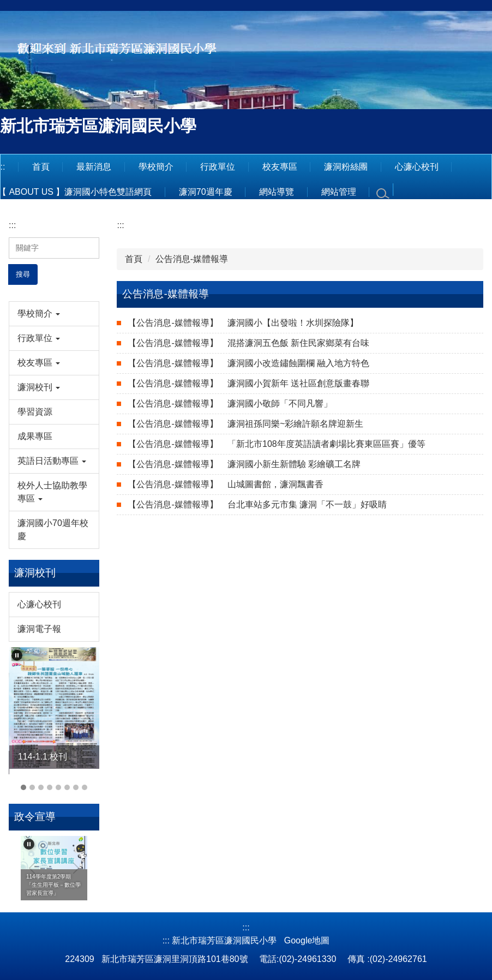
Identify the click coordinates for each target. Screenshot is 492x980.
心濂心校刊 (417, 167)
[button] (54, 314)
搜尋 (23, 274)
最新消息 (94, 167)
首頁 (41, 167)
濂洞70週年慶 (206, 192)
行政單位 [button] (218, 167)
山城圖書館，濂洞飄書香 (226, 484)
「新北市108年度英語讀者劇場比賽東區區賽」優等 (276, 444)
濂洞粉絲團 (346, 167)
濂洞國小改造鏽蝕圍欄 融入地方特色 (248, 363)
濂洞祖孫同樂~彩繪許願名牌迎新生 (245, 424)
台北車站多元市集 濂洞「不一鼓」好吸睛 (257, 504)
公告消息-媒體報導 (192, 259)
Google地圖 (307, 940)
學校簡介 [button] (156, 167)
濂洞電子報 (39, 629)
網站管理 (339, 192)
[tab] (23, 787)
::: (12, 225)
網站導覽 (277, 192)
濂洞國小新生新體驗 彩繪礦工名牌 (244, 464)
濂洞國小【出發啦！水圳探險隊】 (243, 323)
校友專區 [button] (280, 167)
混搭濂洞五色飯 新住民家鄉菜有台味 (248, 343)
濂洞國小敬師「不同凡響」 (230, 404)
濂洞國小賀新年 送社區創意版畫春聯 (248, 383)
